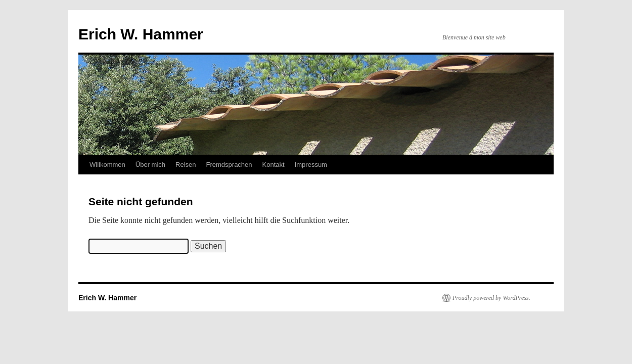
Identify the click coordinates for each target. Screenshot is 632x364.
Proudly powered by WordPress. (491, 298)
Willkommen (107, 165)
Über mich (150, 165)
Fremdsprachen (229, 165)
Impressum (311, 165)
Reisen (186, 165)
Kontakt (274, 165)
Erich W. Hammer (141, 34)
